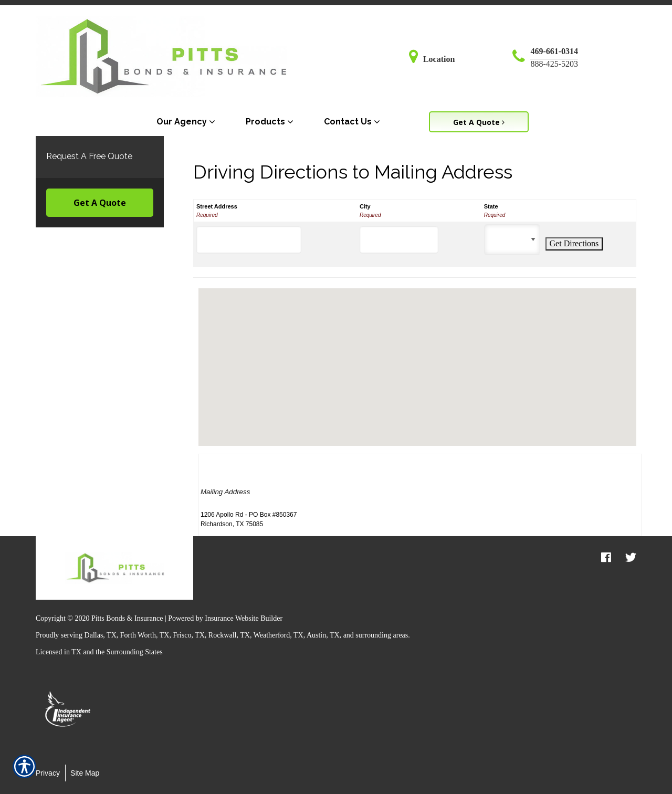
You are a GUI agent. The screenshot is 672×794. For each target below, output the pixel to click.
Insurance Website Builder (244, 618)
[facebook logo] (606, 557)
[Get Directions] (574, 244)
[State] (512, 240)
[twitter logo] (631, 557)
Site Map (85, 773)
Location (439, 59)
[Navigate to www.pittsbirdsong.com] (416, 59)
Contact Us (348, 122)
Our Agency (182, 122)
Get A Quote (100, 203)
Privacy (48, 773)
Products (265, 122)
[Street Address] (249, 240)
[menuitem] (188, 122)
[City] (399, 240)
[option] (68, 710)
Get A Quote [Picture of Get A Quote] (479, 122)
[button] (417, 357)
